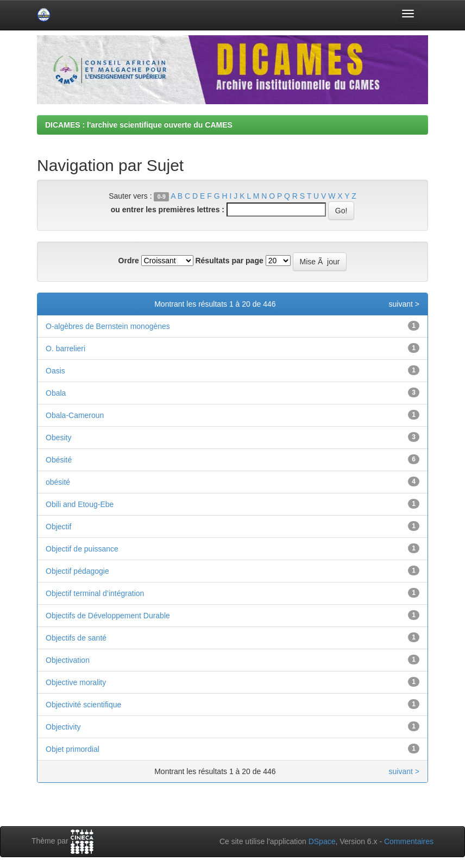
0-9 (162, 197)
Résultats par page (229, 261)
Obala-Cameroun (75, 415)
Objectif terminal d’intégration (95, 593)
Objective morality (76, 682)
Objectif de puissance (82, 549)
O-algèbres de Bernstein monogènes (108, 326)
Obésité (59, 460)
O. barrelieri (65, 349)
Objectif (58, 527)
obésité (58, 482)
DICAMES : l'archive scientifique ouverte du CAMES (139, 125)
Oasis (55, 371)
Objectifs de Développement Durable (108, 616)
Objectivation (68, 660)
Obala (56, 393)
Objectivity (63, 727)
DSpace (322, 841)
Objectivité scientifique (83, 705)
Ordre (129, 261)
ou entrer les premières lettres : (168, 210)
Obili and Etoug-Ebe (80, 504)
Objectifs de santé (76, 638)
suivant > (404, 304)
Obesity (58, 438)
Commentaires (409, 841)
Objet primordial (73, 749)
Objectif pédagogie (77, 571)
